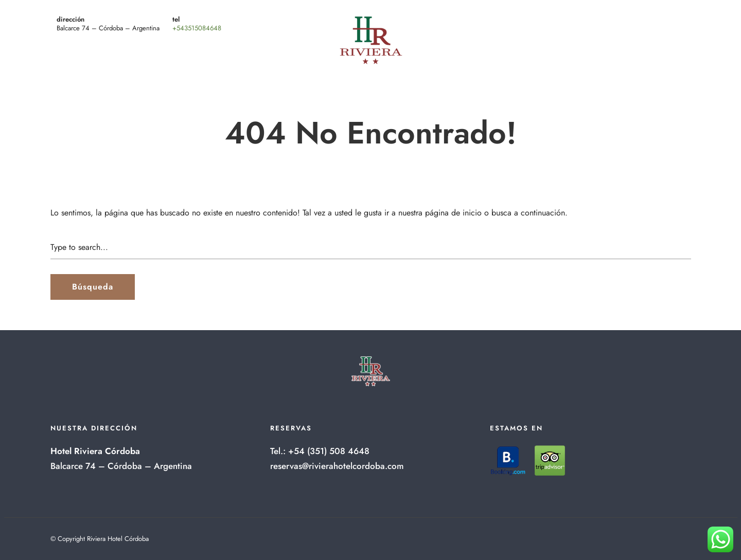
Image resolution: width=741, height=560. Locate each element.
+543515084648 (197, 28)
